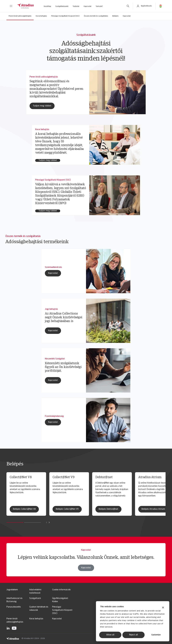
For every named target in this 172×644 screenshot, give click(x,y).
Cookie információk (61, 590)
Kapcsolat (88, 6)
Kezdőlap (47, 6)
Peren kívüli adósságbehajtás (20, 16)
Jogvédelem (12, 590)
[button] (11, 6)
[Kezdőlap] (26, 6)
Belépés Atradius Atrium (153, 509)
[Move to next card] (49, 522)
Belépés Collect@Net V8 (24, 509)
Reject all (134, 635)
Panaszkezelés (14, 607)
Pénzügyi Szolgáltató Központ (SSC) (65, 16)
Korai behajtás (41, 16)
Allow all (110, 635)
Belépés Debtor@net (108, 509)
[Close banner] (163, 608)
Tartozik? (99, 6)
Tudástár (76, 6)
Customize (156, 635)
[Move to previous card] (46, 522)
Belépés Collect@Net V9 (67, 509)
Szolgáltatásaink (62, 6)
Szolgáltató (35, 598)
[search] (128, 6)
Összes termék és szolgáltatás (96, 16)
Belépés (115, 16)
